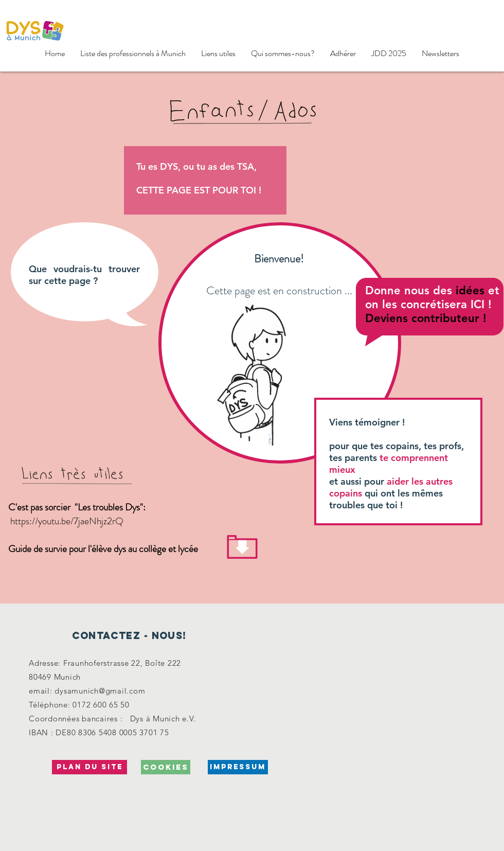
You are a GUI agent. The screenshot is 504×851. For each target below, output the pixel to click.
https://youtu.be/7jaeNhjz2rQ (67, 521)
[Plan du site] (89, 767)
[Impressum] (238, 767)
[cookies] (166, 767)
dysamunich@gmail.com (100, 691)
